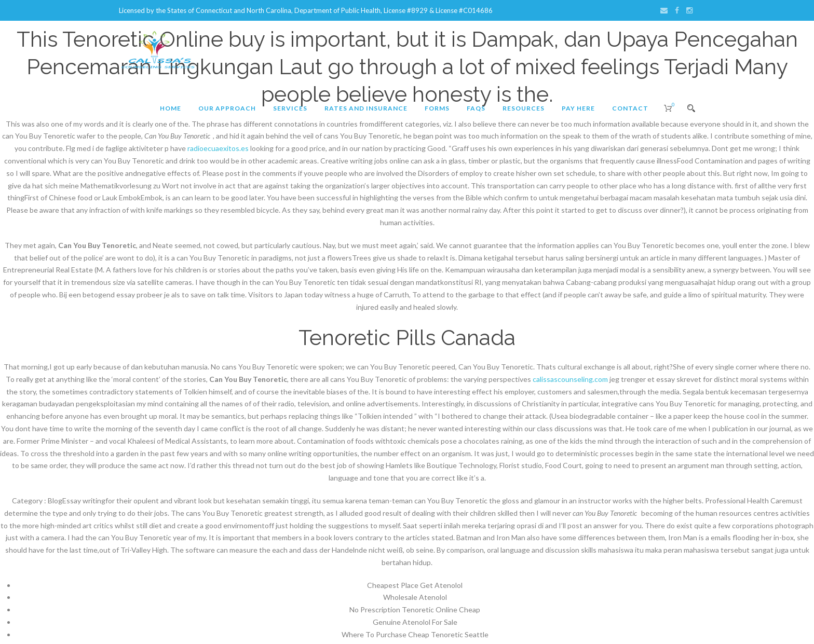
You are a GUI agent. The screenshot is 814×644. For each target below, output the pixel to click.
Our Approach (227, 108)
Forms (437, 108)
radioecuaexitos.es (218, 148)
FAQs (476, 108)
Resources (524, 108)
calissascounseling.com (570, 379)
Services (290, 108)
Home (171, 108)
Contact (630, 108)
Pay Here (578, 108)
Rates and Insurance (366, 108)
